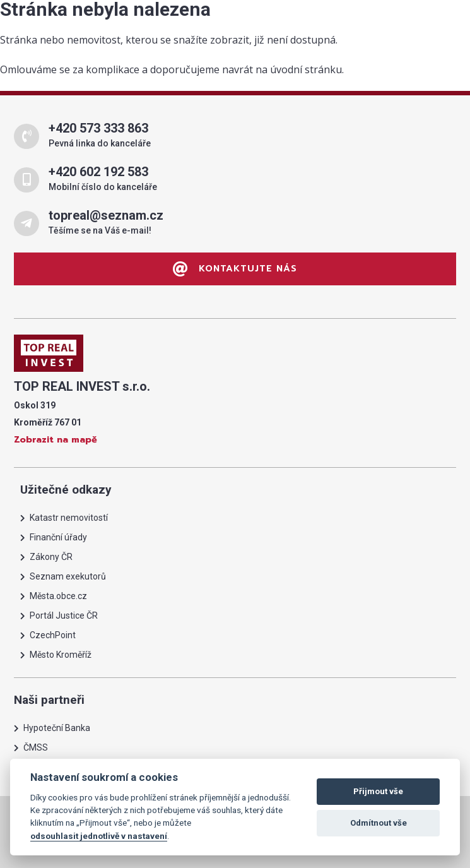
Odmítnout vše (379, 823)
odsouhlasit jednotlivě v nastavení (99, 836)
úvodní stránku (306, 69)
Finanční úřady (58, 537)
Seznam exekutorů (68, 576)
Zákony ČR (51, 557)
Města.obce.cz (58, 596)
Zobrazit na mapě (56, 440)
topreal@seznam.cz (106, 215)
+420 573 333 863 (98, 128)
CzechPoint (53, 635)
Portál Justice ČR (64, 615)
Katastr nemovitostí (69, 518)
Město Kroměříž (61, 655)
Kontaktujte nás (235, 269)
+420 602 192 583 (98, 172)
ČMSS (36, 747)
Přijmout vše (378, 791)
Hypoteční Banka (57, 728)
